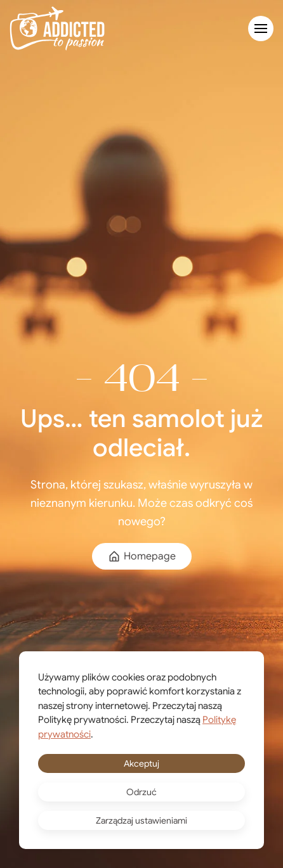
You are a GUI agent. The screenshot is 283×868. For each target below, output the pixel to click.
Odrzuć (141, 792)
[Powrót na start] (57, 29)
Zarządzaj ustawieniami (141, 820)
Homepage (142, 556)
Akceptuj (141, 763)
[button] (261, 29)
